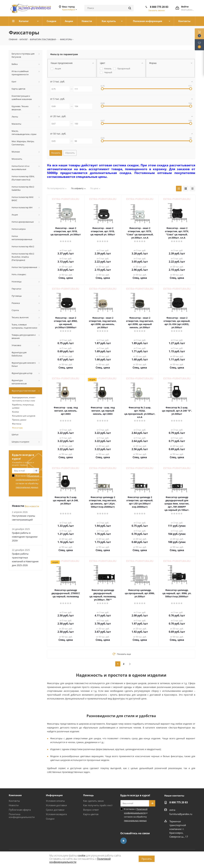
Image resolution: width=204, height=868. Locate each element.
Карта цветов (91, 814)
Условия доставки (56, 805)
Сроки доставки (55, 810)
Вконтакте (124, 841)
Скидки (50, 819)
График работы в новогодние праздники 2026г (25, 537)
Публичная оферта (20, 810)
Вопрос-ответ (91, 810)
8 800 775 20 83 (159, 7)
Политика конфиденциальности (22, 816)
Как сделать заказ (93, 801)
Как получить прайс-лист (98, 805)
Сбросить (70, 153)
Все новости (32, 506)
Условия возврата (56, 814)
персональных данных (27, 487)
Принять (147, 859)
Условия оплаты (55, 801)
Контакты (14, 801)
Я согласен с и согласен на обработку (27, 481)
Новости (14, 805)
